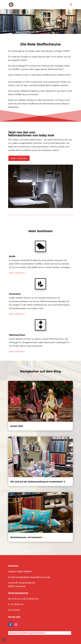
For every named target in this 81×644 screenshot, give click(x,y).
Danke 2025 (17, 426)
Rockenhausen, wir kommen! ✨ (28, 537)
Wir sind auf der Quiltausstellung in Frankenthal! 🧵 (38, 482)
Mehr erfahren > (17, 273)
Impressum (39, 633)
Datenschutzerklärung (20, 633)
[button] (4, 640)
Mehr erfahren (19, 158)
